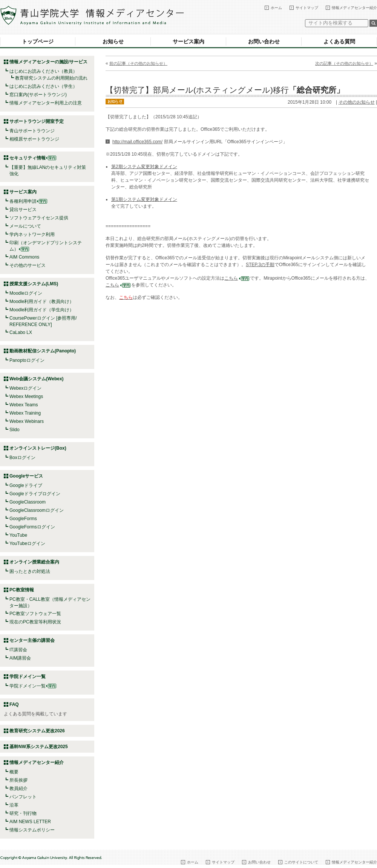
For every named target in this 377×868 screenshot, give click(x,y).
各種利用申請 (23, 201)
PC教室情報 (22, 590)
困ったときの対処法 (30, 571)
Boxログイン (22, 458)
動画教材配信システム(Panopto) (43, 351)
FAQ (14, 704)
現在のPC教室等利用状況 (35, 622)
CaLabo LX (21, 332)
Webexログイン (25, 388)
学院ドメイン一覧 (33, 686)
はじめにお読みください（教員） (43, 71)
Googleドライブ (26, 485)
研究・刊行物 (23, 813)
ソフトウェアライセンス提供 (39, 218)
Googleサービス (26, 476)
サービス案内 (188, 41)
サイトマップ (307, 8)
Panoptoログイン (27, 360)
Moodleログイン (26, 293)
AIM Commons (24, 257)
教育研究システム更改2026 (37, 731)
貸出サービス (23, 210)
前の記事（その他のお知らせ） (138, 63)
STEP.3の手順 (260, 265)
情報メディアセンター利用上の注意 (46, 103)
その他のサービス (28, 265)
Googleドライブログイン (35, 494)
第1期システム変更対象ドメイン (144, 199)
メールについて (25, 226)
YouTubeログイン (27, 543)
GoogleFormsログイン (32, 527)
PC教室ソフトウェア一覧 (35, 614)
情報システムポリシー (32, 830)
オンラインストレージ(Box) (38, 448)
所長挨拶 (18, 780)
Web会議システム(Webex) (37, 379)
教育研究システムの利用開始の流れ (51, 78)
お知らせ (113, 41)
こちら (237, 278)
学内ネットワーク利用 (32, 234)
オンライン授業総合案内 (34, 562)
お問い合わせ (264, 41)
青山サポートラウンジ (32, 131)
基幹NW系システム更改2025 (39, 747)
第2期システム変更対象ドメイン (144, 167)
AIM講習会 (20, 658)
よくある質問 (339, 41)
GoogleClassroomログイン (37, 510)
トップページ (38, 41)
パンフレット (23, 797)
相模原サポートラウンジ (34, 139)
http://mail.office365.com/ (137, 142)
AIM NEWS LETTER (30, 822)
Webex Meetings (26, 396)
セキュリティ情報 (33, 158)
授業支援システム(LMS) (34, 284)
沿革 (14, 805)
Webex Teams (24, 405)
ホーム (276, 8)
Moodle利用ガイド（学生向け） (42, 310)
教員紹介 (18, 788)
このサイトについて (301, 862)
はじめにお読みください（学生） (43, 86)
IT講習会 (18, 650)
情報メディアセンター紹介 (354, 8)
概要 (14, 772)
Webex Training (25, 413)
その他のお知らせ (357, 102)
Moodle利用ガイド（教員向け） (42, 302)
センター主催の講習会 (32, 640)
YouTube (18, 535)
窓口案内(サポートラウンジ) (38, 95)
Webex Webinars (27, 421)
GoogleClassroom (28, 502)
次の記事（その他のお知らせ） (344, 63)
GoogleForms (23, 519)
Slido (15, 430)
